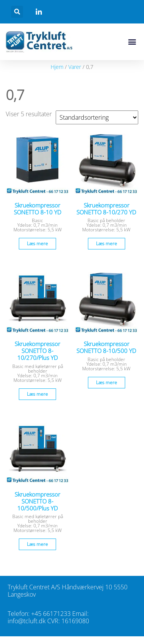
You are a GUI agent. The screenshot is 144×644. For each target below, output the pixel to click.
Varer (75, 67)
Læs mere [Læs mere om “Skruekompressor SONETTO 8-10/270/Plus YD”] (37, 394)
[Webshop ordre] (97, 117)
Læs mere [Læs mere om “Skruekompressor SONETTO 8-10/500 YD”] (107, 382)
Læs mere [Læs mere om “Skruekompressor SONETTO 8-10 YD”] (37, 243)
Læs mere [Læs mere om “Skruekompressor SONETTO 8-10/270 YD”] (107, 243)
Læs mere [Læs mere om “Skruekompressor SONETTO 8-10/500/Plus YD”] (37, 544)
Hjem (57, 67)
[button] (17, 12)
